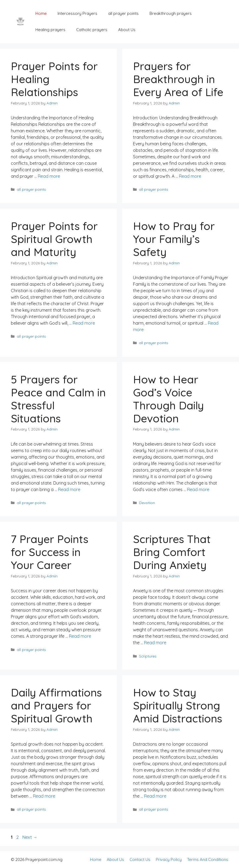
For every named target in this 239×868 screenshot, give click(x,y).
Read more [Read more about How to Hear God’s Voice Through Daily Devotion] (198, 489)
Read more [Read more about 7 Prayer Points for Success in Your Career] (80, 636)
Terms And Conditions (208, 859)
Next (30, 837)
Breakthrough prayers (171, 13)
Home (41, 13)
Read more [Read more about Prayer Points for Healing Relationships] (49, 176)
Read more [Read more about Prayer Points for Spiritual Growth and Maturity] (84, 323)
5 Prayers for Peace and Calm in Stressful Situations (58, 399)
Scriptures (148, 656)
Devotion (147, 503)
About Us (127, 30)
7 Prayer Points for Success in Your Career (50, 552)
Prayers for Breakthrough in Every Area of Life (178, 79)
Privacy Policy (169, 859)
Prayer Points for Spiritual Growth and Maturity (54, 239)
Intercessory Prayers (77, 13)
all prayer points (123, 13)
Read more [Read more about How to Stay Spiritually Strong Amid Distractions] (155, 796)
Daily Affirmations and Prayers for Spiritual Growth (56, 705)
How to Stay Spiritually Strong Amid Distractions (178, 705)
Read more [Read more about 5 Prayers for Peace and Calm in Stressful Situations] (69, 489)
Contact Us (140, 859)
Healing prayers (50, 30)
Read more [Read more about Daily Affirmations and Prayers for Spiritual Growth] (44, 796)
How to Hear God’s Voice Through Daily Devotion (168, 399)
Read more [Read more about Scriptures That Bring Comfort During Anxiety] (155, 643)
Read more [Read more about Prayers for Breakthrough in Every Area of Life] (190, 176)
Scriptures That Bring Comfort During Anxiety (172, 552)
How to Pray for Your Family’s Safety (174, 239)
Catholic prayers (92, 30)
